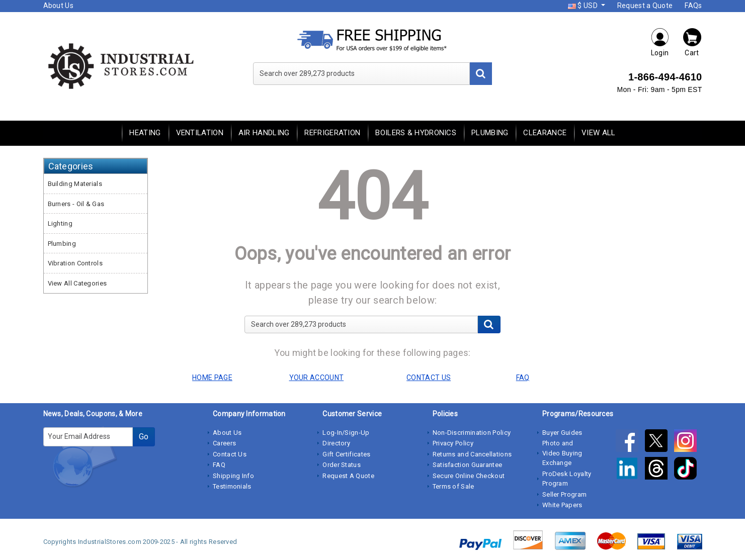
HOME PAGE (212, 378)
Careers (224, 443)
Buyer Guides (562, 433)
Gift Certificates (346, 454)
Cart (692, 42)
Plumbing (490, 133)
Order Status (342, 465)
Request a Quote (645, 6)
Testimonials (232, 486)
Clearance (545, 133)
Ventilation (200, 133)
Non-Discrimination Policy (472, 433)
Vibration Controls (75, 263)
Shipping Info (233, 476)
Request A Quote (348, 476)
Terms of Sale (453, 486)
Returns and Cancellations (472, 454)
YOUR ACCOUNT (317, 378)
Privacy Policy (453, 443)
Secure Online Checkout (469, 476)
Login (660, 42)
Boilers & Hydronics (416, 133)
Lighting (60, 223)
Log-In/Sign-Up (346, 433)
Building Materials (75, 184)
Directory (336, 443)
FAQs (693, 6)
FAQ (219, 465)
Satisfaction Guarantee (468, 465)
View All (598, 133)
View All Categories (77, 283)
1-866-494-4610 (665, 77)
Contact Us (230, 454)
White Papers (562, 505)
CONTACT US (429, 378)
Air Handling (264, 133)
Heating (145, 133)
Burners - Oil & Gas (76, 204)
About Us (58, 6)
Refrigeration (332, 133)
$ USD (584, 6)
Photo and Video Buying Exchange (562, 453)
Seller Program (564, 494)
